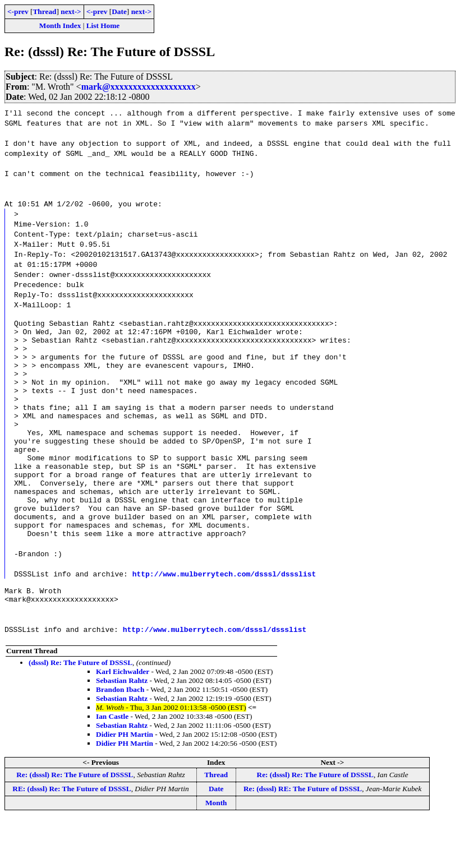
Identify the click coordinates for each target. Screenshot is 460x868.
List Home (103, 26)
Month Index (60, 26)
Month (216, 851)
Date (119, 11)
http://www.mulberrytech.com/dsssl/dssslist (224, 617)
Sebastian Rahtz (122, 729)
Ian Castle (112, 765)
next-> (71, 11)
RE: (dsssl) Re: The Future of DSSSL (72, 837)
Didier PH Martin (125, 783)
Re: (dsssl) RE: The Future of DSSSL (303, 837)
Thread (44, 11)
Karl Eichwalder (123, 720)
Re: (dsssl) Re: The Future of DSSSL (75, 823)
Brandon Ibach (120, 738)
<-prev (18, 11)
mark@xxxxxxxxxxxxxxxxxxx (139, 87)
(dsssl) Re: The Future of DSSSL (81, 711)
